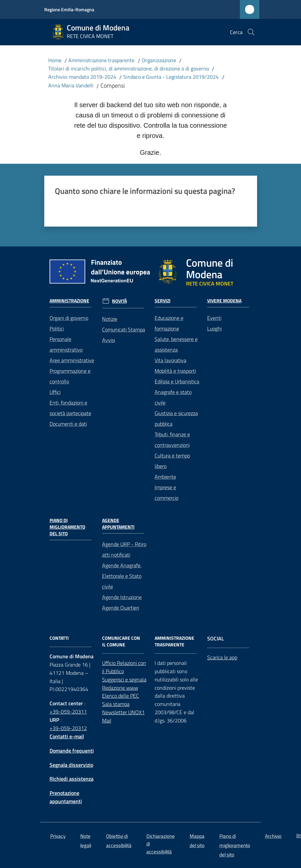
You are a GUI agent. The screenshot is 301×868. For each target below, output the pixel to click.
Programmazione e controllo (70, 376)
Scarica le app (222, 657)
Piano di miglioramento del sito (67, 527)
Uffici (55, 392)
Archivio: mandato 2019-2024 (82, 77)
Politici (57, 328)
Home (55, 60)
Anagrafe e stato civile (173, 397)
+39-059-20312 (68, 728)
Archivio (273, 836)
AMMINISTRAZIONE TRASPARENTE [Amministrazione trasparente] (174, 641)
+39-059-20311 (68, 712)
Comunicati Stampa (124, 329)
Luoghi (214, 328)
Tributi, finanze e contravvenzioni (172, 440)
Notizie (110, 319)
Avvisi (109, 340)
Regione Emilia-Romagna (69, 9)
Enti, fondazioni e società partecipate (70, 408)
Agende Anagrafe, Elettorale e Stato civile (122, 576)
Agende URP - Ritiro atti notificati (124, 549)
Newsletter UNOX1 (123, 712)
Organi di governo (69, 318)
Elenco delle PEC (121, 696)
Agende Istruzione (122, 597)
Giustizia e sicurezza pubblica (176, 418)
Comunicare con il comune (121, 641)
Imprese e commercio (167, 493)
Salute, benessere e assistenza (176, 344)
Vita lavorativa (170, 360)
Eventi (214, 318)
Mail (107, 720)
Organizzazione (159, 60)
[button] (251, 32)
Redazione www (120, 688)
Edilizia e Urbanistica (177, 381)
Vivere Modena (224, 301)
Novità (119, 301)
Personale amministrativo (66, 344)
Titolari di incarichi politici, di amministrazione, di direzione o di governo (129, 68)
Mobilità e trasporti (175, 371)
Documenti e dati (68, 424)
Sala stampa (116, 704)
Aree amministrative (72, 360)
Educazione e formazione (169, 323)
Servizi (163, 301)
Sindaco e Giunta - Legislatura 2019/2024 (171, 77)
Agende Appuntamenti (118, 524)
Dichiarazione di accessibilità (161, 844)
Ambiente (165, 477)
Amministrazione (69, 301)
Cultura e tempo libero (172, 461)
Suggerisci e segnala (124, 679)
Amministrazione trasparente (101, 60)
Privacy (58, 836)
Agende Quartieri (121, 608)
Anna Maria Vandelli (71, 85)
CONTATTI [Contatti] (59, 638)
